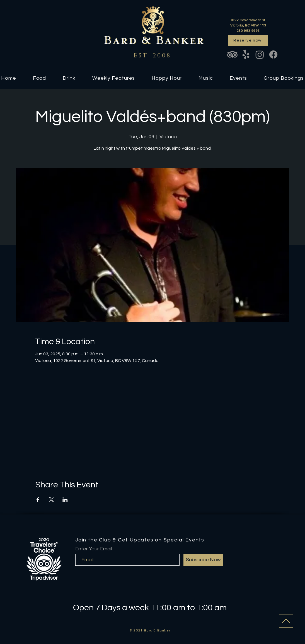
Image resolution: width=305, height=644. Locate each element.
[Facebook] (273, 54)
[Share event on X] (51, 500)
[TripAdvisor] (232, 54)
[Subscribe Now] (203, 560)
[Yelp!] (246, 54)
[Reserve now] (248, 40)
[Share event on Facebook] (38, 500)
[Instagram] (260, 54)
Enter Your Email (94, 549)
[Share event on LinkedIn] (65, 500)
